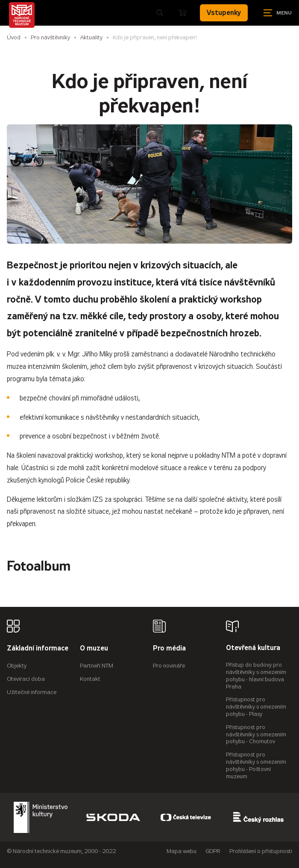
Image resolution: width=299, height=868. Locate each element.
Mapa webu (182, 851)
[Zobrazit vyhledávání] (160, 13)
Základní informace (38, 649)
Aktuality (91, 37)
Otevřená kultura (253, 648)
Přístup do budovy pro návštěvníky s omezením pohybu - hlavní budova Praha (256, 675)
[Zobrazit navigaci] (278, 13)
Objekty (17, 666)
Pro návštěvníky (50, 37)
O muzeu (94, 649)
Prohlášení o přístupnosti (261, 851)
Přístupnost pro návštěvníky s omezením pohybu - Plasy (256, 707)
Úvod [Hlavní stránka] (14, 37)
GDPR (213, 851)
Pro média (169, 649)
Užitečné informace (32, 692)
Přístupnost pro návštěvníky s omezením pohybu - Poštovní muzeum (256, 765)
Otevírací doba (26, 679)
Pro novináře (169, 666)
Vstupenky (224, 13)
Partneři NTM (97, 666)
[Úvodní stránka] (22, 15)
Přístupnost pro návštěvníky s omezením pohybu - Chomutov (256, 734)
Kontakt (90, 679)
